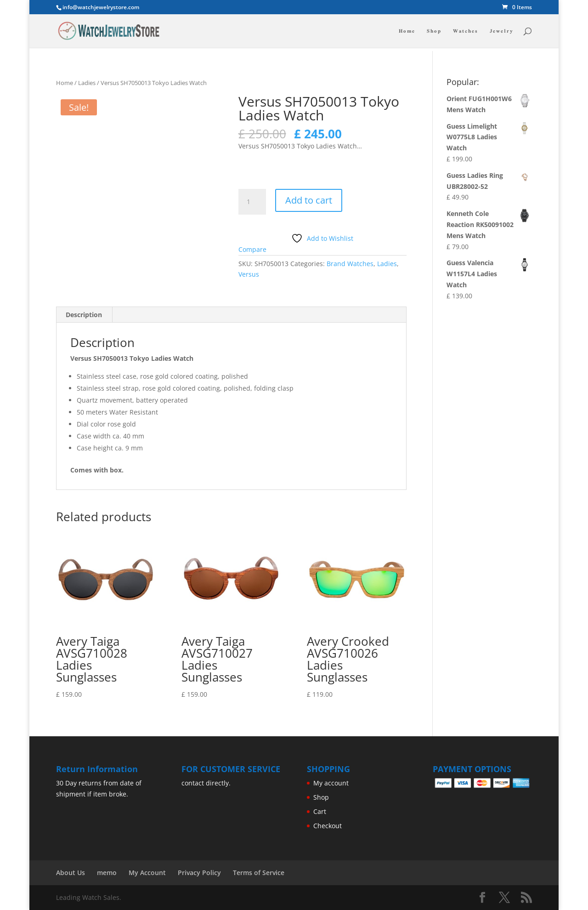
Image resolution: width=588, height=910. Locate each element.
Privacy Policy (199, 873)
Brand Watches (350, 264)
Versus (249, 274)
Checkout (328, 826)
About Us (71, 873)
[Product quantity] (252, 202)
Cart (320, 811)
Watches (466, 32)
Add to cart (309, 200)
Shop (434, 32)
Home (407, 32)
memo (107, 873)
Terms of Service (259, 873)
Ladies (87, 83)
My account (331, 783)
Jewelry (502, 32)
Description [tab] (84, 315)
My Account (147, 873)
